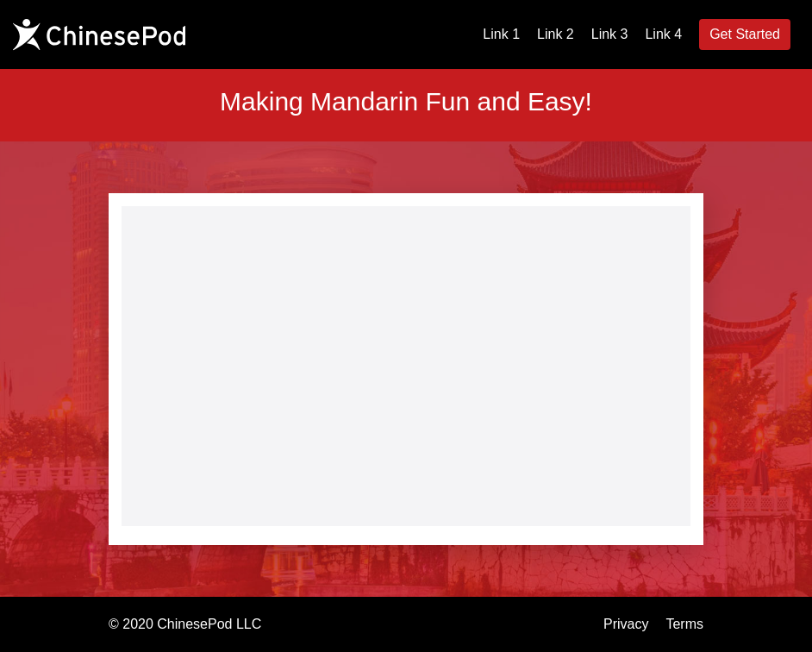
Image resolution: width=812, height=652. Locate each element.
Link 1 (501, 34)
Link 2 (556, 34)
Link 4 (663, 34)
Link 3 (610, 34)
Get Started (745, 34)
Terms (684, 624)
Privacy (626, 624)
